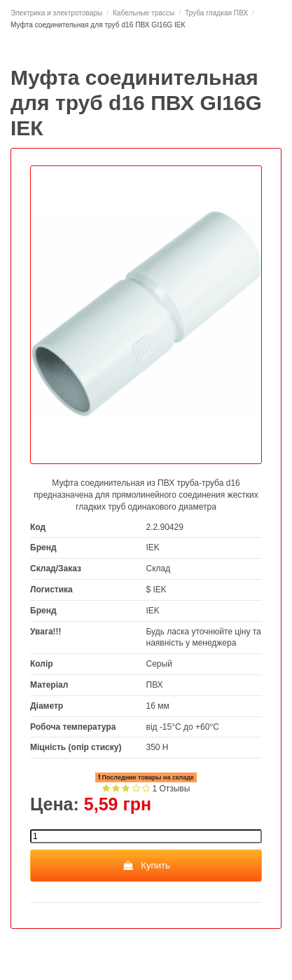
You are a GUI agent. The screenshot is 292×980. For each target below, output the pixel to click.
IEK (153, 547)
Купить (146, 865)
